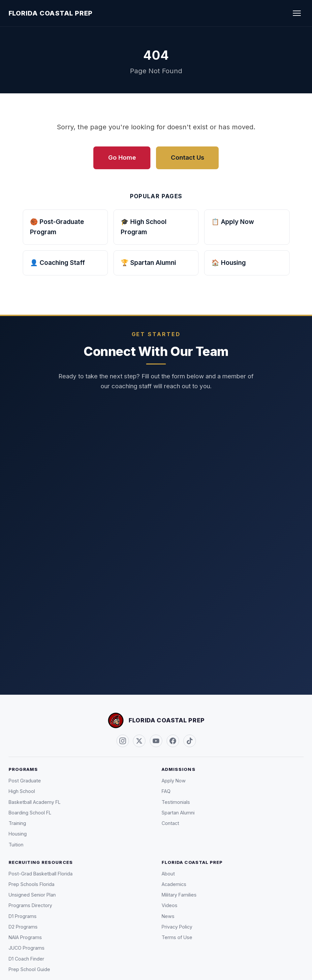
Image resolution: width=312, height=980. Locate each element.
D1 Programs (23, 916)
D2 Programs (23, 927)
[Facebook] (173, 741)
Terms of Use (177, 937)
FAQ (166, 791)
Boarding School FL (30, 813)
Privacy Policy (177, 927)
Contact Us (187, 158)
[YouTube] (156, 741)
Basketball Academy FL (35, 802)
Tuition (16, 845)
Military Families (179, 895)
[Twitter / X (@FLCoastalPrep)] (139, 741)
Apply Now (174, 781)
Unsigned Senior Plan (32, 895)
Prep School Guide (29, 969)
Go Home (122, 158)
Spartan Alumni (178, 813)
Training (17, 823)
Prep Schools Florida (31, 884)
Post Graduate (25, 781)
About (168, 874)
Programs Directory (30, 905)
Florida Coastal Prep (51, 13)
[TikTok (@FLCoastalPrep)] (190, 741)
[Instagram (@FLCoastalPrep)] (123, 741)
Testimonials (176, 802)
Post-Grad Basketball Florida (41, 874)
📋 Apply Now (233, 222)
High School (22, 791)
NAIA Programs (25, 937)
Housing (18, 834)
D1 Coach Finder (26, 959)
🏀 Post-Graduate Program (57, 227)
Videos (170, 905)
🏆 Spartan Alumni (148, 263)
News (168, 916)
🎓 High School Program (144, 227)
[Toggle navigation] (297, 13)
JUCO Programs (27, 948)
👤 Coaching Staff (57, 263)
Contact (170, 823)
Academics (174, 884)
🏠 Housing (229, 263)
